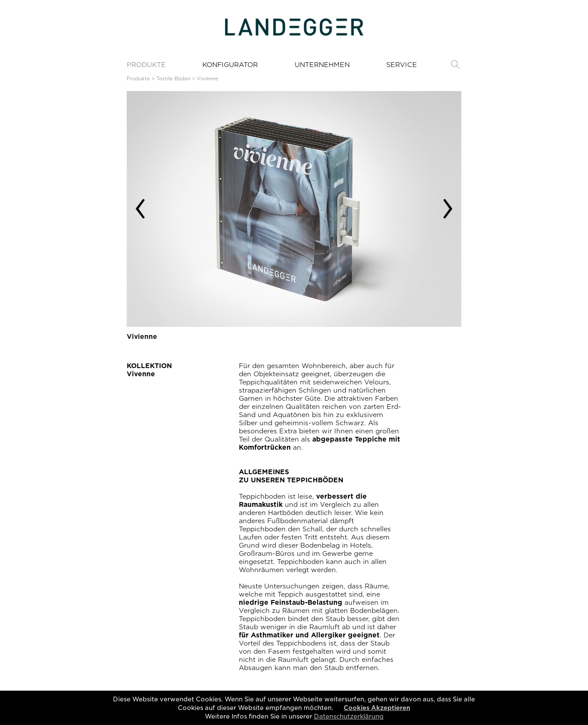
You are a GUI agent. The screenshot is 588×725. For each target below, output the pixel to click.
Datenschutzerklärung (349, 716)
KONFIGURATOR (230, 65)
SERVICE (402, 65)
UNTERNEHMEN (322, 65)
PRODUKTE (146, 65)
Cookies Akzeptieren (377, 708)
